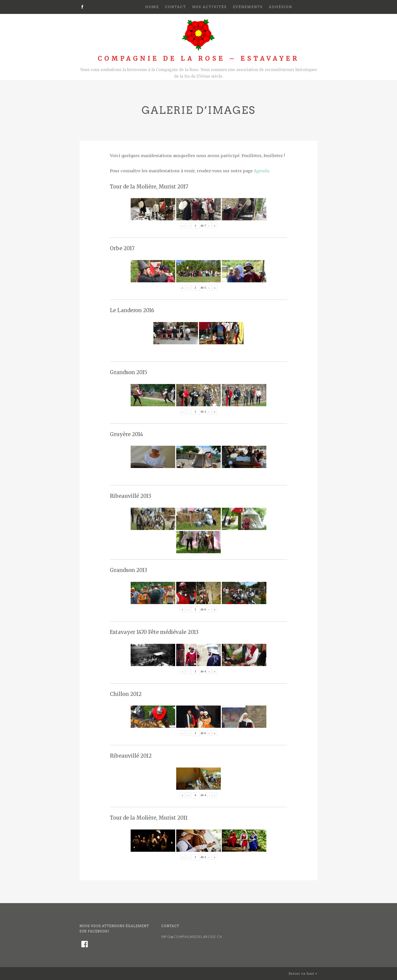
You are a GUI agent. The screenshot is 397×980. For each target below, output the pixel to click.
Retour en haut (303, 974)
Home (152, 7)
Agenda (261, 171)
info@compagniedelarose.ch (192, 937)
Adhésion (281, 7)
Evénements (248, 7)
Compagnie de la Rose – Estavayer (198, 59)
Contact (176, 7)
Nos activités (210, 7)
